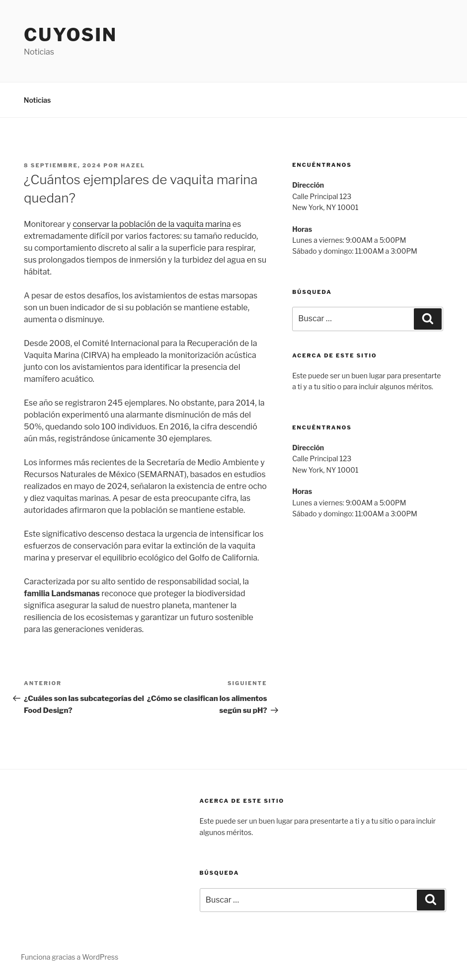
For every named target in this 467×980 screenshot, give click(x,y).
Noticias (38, 100)
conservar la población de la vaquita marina (152, 224)
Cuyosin (71, 35)
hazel (133, 165)
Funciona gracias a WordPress (70, 957)
